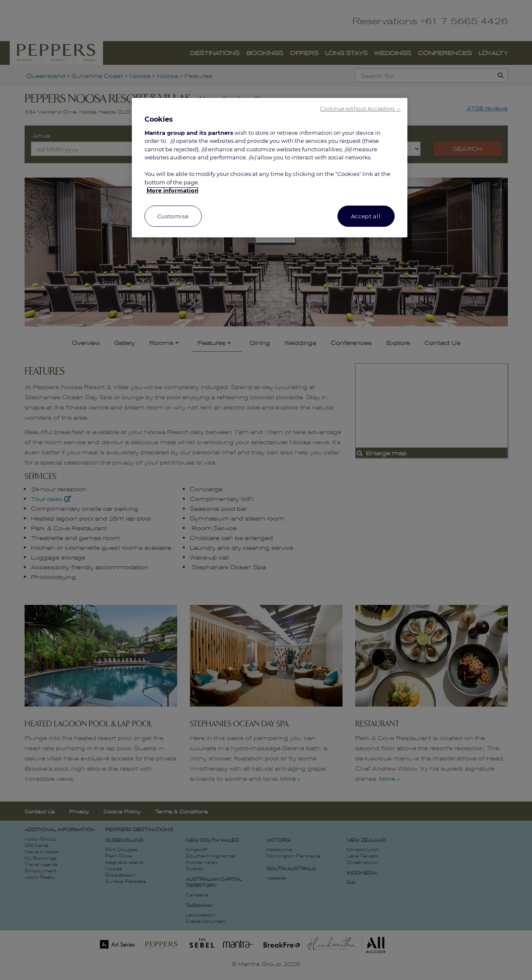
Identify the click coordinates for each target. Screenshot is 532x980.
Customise (173, 216)
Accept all (366, 216)
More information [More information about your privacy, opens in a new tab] (173, 190)
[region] (270, 168)
